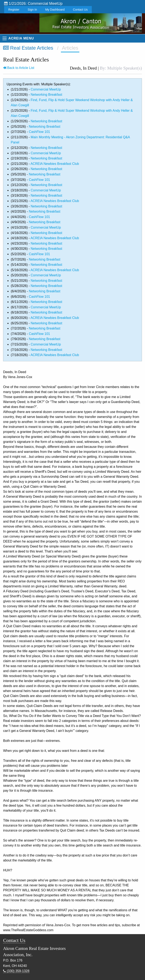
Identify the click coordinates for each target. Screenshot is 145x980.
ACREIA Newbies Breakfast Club (55, 164)
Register (14, 10)
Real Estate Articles (28, 48)
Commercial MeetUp (46, 89)
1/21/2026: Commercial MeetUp (33, 3)
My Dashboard (55, 10)
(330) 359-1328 (16, 971)
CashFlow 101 (39, 132)
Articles (70, 48)
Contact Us (80, 10)
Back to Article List (19, 68)
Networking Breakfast (46, 95)
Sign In (32, 10)
